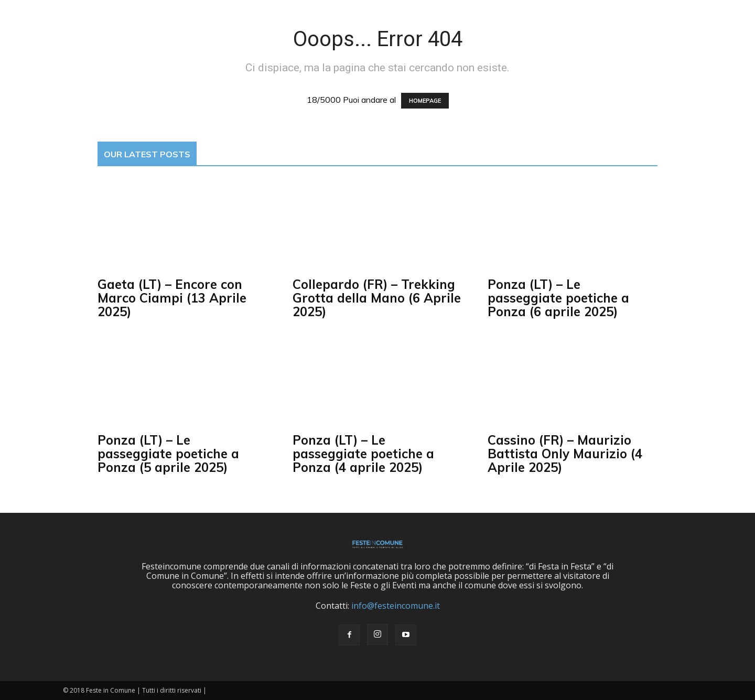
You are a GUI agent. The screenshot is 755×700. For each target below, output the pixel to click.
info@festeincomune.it (396, 606)
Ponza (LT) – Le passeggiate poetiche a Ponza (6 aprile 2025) (558, 298)
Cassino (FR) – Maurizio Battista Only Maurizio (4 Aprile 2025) (565, 454)
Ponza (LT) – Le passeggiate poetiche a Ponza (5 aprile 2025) (168, 454)
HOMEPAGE (425, 101)
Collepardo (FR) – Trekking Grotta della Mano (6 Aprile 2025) (377, 298)
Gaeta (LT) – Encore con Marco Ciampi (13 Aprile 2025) (172, 298)
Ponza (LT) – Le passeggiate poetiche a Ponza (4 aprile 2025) (363, 454)
